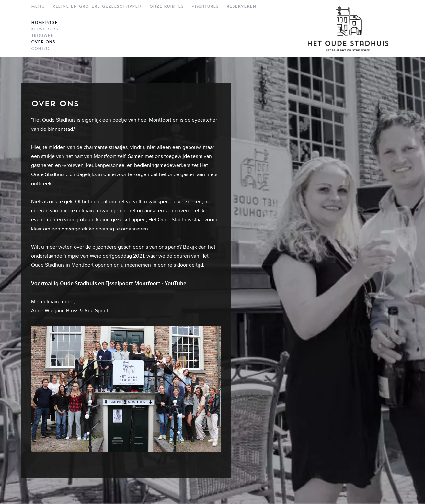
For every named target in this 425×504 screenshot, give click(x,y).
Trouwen (43, 36)
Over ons (43, 42)
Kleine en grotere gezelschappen (97, 6)
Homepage (44, 23)
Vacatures (205, 6)
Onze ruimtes (167, 6)
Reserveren (241, 6)
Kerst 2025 (45, 29)
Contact (42, 49)
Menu (38, 6)
